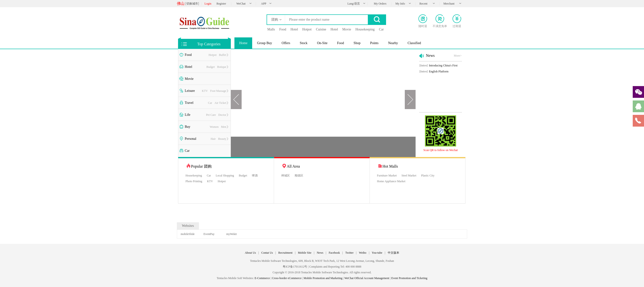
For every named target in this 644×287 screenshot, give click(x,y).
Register (221, 4)
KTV (205, 91)
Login (208, 4)
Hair (213, 139)
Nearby (393, 43)
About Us (250, 253)
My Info (400, 4)
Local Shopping (225, 176)
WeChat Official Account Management (367, 278)
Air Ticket (220, 103)
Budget (211, 67)
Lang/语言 (354, 4)
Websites (188, 226)
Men (224, 127)
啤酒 (255, 176)
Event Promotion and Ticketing (409, 278)
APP (264, 4)
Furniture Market (387, 176)
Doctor (222, 115)
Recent (423, 4)
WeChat (241, 4)
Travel (189, 103)
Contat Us (267, 253)
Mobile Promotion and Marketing (323, 278)
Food (188, 55)
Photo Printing (194, 181)
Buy (188, 127)
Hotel (188, 67)
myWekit (232, 234)
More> (458, 56)
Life (188, 115)
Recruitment (285, 253)
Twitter (349, 253)
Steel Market (409, 176)
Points (374, 43)
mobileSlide (188, 234)
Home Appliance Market (391, 181)
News (320, 253)
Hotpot (212, 55)
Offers (286, 43)
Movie (189, 79)
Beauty (222, 139)
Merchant (449, 4)
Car (210, 103)
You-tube (377, 253)
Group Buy (265, 43)
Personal (191, 139)
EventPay (209, 234)
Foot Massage (218, 91)
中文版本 (394, 253)
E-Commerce (262, 278)
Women (214, 127)
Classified (414, 43)
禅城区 (286, 176)
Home (243, 43)
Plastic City (428, 176)
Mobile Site (304, 253)
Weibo (363, 253)
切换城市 (192, 4)
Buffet (223, 55)
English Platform (434, 71)
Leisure (190, 91)
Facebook (334, 253)
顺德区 (299, 176)
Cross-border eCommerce (287, 278)
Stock (304, 43)
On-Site (322, 43)
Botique (222, 67)
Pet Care (211, 115)
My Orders (380, 4)
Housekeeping (194, 176)
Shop (357, 43)
